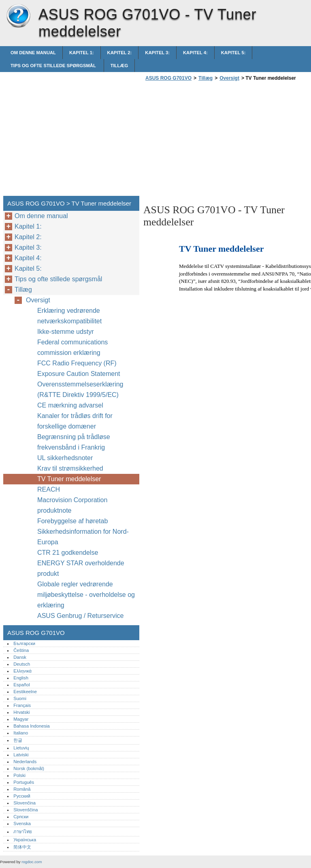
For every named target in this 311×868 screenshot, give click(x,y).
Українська (25, 840)
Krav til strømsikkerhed (70, 468)
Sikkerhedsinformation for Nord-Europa (83, 537)
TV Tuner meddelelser (69, 479)
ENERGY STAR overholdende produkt (81, 568)
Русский (22, 796)
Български (24, 643)
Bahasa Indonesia (32, 726)
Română (22, 789)
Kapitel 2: (120, 53)
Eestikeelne (25, 692)
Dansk (20, 657)
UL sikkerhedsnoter (65, 458)
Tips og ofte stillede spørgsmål (54, 66)
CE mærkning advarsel (70, 405)
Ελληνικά (22, 671)
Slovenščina (26, 810)
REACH (49, 489)
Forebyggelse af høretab (72, 521)
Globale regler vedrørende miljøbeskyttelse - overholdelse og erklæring (86, 595)
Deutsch (22, 664)
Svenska (22, 823)
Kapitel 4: (195, 53)
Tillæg (119, 66)
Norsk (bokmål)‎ (29, 768)
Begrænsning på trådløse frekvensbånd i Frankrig (74, 442)
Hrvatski (21, 712)
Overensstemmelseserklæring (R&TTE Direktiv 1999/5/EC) (80, 389)
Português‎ (24, 782)
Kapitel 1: (82, 53)
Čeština (21, 650)
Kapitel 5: (233, 53)
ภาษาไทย (23, 832)
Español (21, 685)
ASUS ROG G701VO (18, 16)
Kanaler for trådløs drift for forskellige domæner (75, 421)
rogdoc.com (32, 862)
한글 (18, 740)
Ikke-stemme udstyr (66, 332)
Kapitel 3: (157, 53)
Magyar (21, 719)
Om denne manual (33, 53)
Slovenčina (24, 803)
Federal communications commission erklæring (72, 347)
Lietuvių (21, 748)
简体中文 (22, 847)
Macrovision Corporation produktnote (72, 505)
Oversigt (229, 78)
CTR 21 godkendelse (68, 553)
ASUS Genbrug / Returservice (80, 616)
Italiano (21, 733)
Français (22, 705)
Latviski (21, 755)
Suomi (20, 698)
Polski (19, 775)
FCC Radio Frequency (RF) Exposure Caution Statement (79, 368)
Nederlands (25, 762)
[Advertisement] (211, 141)
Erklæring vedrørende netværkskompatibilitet (69, 316)
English (21, 678)
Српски (21, 817)
